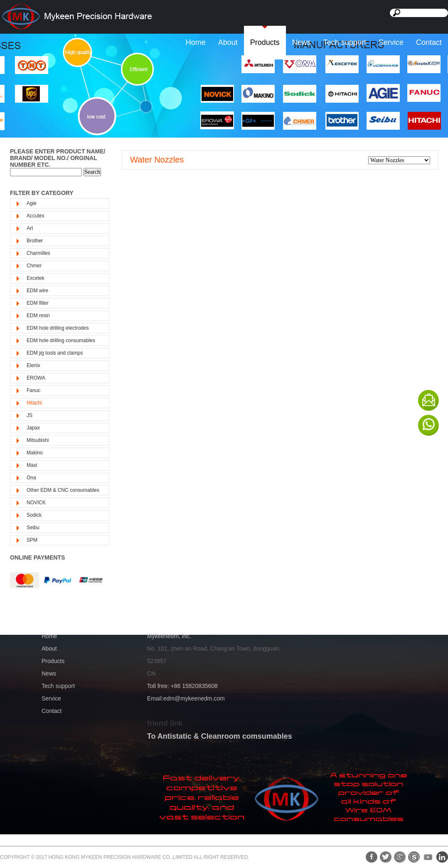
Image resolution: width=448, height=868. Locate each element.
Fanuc (33, 390)
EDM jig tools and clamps (55, 353)
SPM (32, 540)
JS (30, 415)
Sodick (34, 515)
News (302, 42)
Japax (33, 428)
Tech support (345, 42)
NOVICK (36, 503)
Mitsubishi (38, 440)
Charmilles (38, 253)
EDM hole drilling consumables (61, 340)
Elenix (33, 365)
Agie (32, 203)
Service (391, 42)
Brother (35, 241)
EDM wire (37, 291)
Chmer (34, 266)
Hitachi (34, 403)
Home (196, 42)
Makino (35, 453)
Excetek (36, 278)
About (228, 42)
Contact (429, 42)
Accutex (36, 216)
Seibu (33, 528)
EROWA (36, 378)
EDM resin (38, 316)
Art (30, 228)
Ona (31, 478)
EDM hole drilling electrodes (58, 328)
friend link (165, 723)
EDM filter (38, 303)
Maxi (32, 465)
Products (265, 42)
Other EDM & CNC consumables (63, 490)
